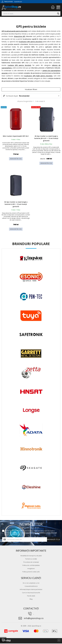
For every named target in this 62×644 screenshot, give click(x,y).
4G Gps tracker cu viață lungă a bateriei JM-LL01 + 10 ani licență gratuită (46, 139)
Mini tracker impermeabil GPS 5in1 (16, 138)
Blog (31, 600)
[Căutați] (31, 13)
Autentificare (18, 2)
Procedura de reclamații (31, 563)
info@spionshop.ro (34, 619)
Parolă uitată (31, 596)
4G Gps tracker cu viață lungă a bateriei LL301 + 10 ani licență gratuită (16, 204)
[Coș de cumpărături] (53, 7)
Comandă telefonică (31, 587)
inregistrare (31, 569)
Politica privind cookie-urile (31, 572)
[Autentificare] (2, 2)
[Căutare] (58, 13)
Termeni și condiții (31, 559)
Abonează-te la (53, 540)
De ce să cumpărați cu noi (31, 583)
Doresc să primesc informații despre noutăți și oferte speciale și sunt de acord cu (31, 533)
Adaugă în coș (16, 162)
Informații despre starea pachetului (31, 590)
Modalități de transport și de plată (31, 556)
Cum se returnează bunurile (31, 593)
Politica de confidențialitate (31, 566)
